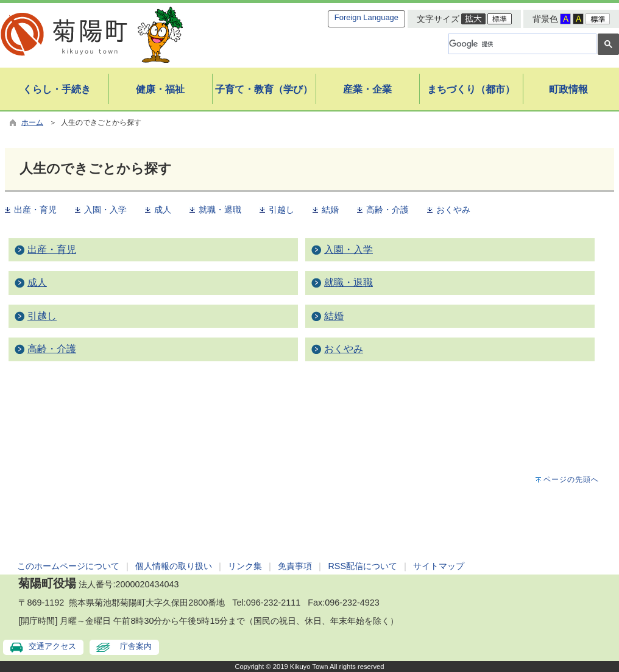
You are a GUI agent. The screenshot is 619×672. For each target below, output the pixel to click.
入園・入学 (105, 210)
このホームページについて (68, 566)
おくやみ (453, 210)
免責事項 (295, 566)
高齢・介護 (387, 210)
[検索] (521, 44)
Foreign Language (366, 17)
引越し (281, 210)
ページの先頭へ (571, 479)
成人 (163, 210)
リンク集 (245, 566)
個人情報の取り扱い (174, 566)
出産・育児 (35, 210)
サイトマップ (439, 566)
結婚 (330, 210)
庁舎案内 (136, 646)
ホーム (32, 122)
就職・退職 (220, 210)
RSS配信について (363, 566)
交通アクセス (52, 646)
